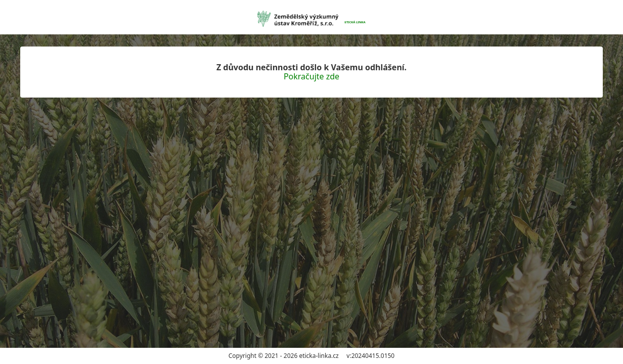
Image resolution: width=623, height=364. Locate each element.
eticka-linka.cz (319, 356)
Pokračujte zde (312, 76)
